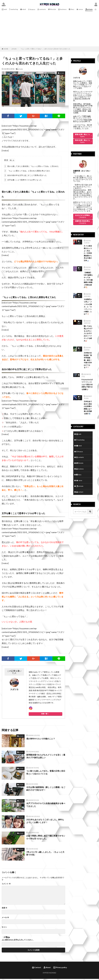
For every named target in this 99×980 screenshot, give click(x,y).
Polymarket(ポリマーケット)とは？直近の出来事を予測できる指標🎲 (87, 394)
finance (35, 9)
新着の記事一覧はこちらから (82, 135)
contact (80, 507)
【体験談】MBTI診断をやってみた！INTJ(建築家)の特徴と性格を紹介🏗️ (88, 283)
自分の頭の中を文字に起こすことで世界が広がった (25, 175)
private (14, 49)
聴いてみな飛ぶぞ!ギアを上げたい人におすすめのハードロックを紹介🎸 (88, 340)
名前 (4, 909)
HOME (6, 49)
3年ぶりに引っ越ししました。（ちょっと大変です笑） (45, 855)
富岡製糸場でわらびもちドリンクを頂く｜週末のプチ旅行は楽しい (45, 758)
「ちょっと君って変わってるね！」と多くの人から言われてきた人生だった (45, 49)
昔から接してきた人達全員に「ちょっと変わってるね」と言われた (31, 166)
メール (5, 919)
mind (26, 9)
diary (78, 9)
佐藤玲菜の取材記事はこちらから (82, 222)
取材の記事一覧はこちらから (82, 141)
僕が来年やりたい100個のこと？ (41, 740)
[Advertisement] (49, 28)
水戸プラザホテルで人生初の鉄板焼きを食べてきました (45, 806)
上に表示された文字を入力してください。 (18, 941)
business (69, 9)
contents (46, 9)
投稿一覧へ (45, 715)
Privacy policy (60, 969)
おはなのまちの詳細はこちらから (82, 216)
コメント (6, 885)
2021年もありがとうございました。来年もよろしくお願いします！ (45, 822)
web (5, 9)
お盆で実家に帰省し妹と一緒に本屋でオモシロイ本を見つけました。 (45, 838)
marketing (15, 9)
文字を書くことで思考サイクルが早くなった (23, 180)
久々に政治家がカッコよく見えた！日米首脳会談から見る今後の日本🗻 (88, 254)
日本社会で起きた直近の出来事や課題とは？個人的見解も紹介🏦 (88, 418)
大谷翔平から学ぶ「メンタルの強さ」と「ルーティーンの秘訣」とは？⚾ (88, 312)
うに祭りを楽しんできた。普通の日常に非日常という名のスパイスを (45, 774)
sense (87, 9)
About (47, 969)
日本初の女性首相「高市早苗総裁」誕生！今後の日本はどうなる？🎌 (88, 368)
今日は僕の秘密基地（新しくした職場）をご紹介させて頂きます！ (45, 790)
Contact (37, 969)
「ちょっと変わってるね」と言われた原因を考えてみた (27, 171)
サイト (4, 928)
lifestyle (58, 9)
